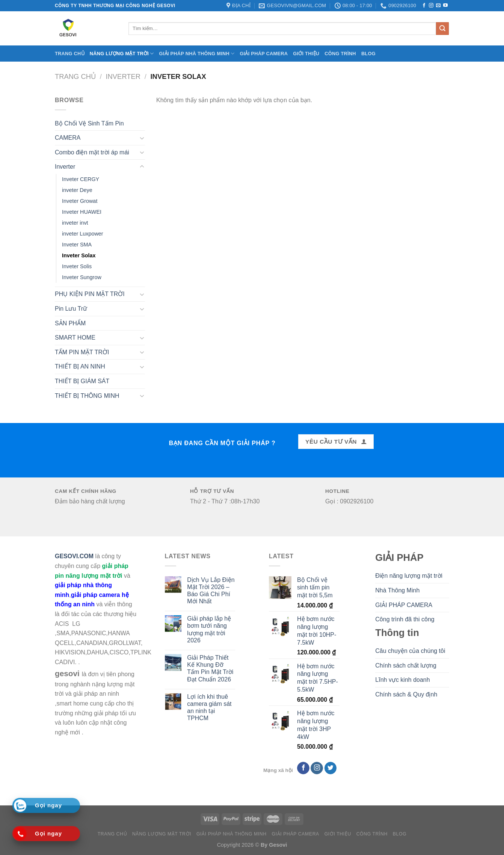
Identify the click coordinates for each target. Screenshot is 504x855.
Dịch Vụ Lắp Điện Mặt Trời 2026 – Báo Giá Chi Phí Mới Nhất (211, 591)
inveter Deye (77, 190)
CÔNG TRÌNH (340, 54)
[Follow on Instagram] (431, 6)
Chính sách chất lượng (406, 665)
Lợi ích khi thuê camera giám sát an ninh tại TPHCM (209, 708)
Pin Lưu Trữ (71, 309)
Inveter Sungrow (82, 277)
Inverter (123, 76)
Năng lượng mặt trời (122, 54)
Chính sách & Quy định (406, 694)
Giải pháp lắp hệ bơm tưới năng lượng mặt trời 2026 (209, 629)
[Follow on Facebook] (424, 6)
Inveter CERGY (81, 179)
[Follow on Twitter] (331, 768)
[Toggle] (142, 138)
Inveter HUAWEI (82, 212)
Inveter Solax (79, 255)
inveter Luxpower (83, 234)
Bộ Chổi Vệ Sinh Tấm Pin (89, 123)
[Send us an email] (438, 6)
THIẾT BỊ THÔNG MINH (87, 396)
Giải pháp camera (264, 54)
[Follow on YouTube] (445, 6)
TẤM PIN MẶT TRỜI (82, 352)
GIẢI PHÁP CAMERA (404, 605)
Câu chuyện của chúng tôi (410, 651)
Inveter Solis (77, 266)
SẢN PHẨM (70, 323)
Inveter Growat (80, 201)
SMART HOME (75, 338)
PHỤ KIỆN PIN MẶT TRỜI (90, 294)
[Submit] (442, 29)
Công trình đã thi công (405, 619)
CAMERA (68, 138)
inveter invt (75, 223)
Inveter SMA (77, 245)
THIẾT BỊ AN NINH (80, 366)
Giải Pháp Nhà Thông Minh (197, 54)
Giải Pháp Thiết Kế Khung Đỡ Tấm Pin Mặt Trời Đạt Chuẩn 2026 (210, 668)
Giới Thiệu (306, 54)
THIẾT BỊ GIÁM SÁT (82, 381)
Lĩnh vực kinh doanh (402, 680)
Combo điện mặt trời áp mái (92, 152)
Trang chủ (70, 54)
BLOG (368, 54)
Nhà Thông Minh (397, 590)
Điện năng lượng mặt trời (409, 576)
